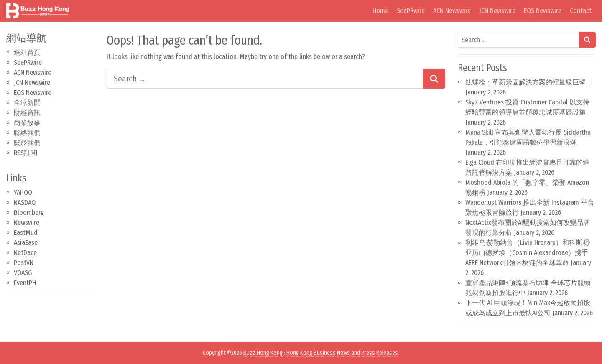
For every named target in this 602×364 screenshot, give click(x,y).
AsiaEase (26, 243)
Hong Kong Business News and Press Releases (342, 353)
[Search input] (265, 79)
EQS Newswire (543, 11)
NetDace (25, 253)
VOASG (23, 273)
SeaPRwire (411, 11)
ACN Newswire (452, 11)
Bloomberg (29, 213)
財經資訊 (27, 113)
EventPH (25, 283)
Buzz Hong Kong (263, 353)
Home (380, 11)
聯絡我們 (27, 133)
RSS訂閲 (26, 153)
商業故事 (27, 123)
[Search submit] (434, 79)
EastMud (26, 233)
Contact (581, 11)
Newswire (27, 223)
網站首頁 (27, 52)
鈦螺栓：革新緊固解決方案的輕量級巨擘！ (529, 82)
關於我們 (27, 143)
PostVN (24, 263)
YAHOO (23, 192)
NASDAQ (25, 202)
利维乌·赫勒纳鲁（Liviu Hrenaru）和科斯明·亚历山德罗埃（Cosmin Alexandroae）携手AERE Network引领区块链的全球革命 (528, 253)
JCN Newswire (497, 11)
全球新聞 (27, 103)
